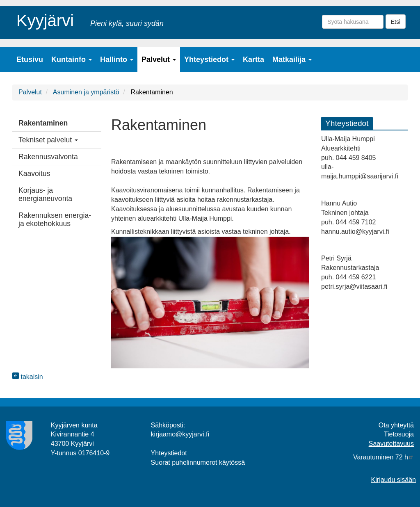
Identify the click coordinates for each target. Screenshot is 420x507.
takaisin (28, 377)
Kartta (253, 59)
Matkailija (292, 59)
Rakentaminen (43, 123)
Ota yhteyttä (396, 425)
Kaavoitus (34, 174)
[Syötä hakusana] (353, 22)
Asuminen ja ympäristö (86, 92)
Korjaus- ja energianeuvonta (45, 194)
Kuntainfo (72, 59)
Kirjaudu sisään (394, 480)
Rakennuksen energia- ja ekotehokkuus (55, 219)
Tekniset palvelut (48, 140)
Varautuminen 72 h (383, 457)
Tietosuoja (399, 434)
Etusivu (30, 59)
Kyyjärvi (45, 19)
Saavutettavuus (391, 444)
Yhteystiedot (209, 59)
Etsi (396, 22)
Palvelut (159, 59)
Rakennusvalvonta (48, 157)
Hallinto (117, 59)
